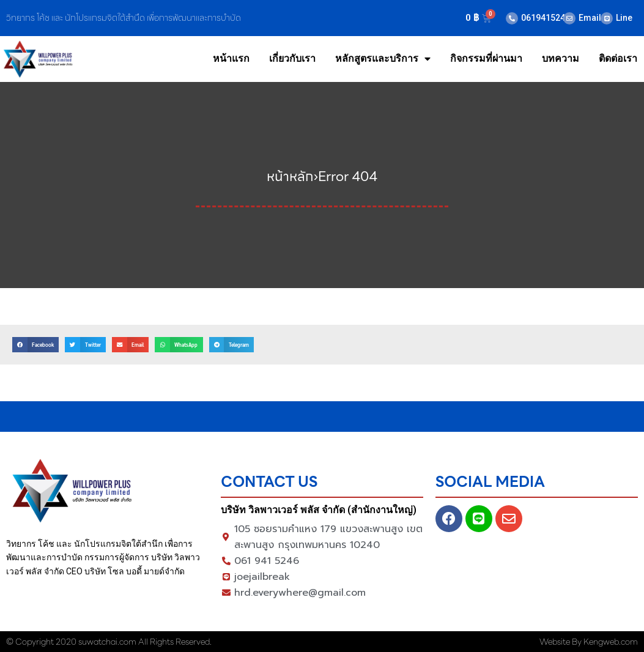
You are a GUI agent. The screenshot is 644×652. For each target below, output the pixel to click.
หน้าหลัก (290, 176)
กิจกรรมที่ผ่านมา (486, 58)
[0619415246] (512, 18)
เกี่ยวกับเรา (292, 58)
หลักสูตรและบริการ (383, 59)
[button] (35, 345)
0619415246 (546, 18)
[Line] (607, 18)
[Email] (569, 18)
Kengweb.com (611, 642)
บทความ (561, 58)
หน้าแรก (231, 58)
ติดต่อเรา (618, 58)
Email (590, 18)
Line (624, 18)
